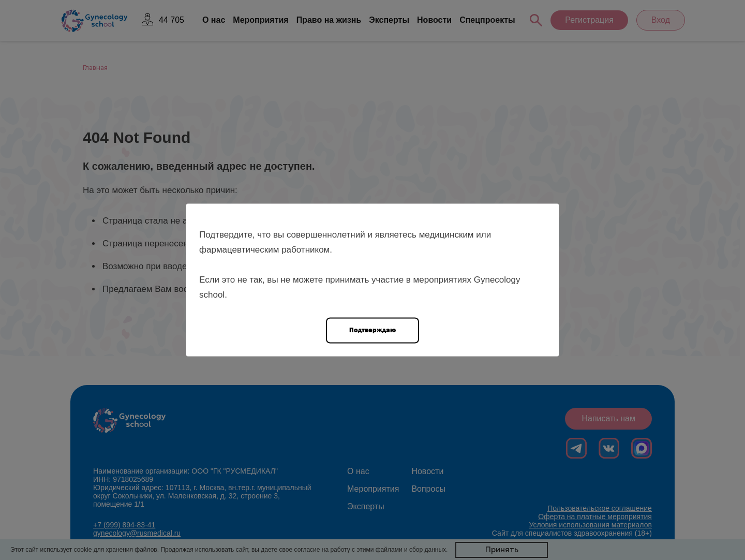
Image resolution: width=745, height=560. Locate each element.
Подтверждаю (373, 330)
